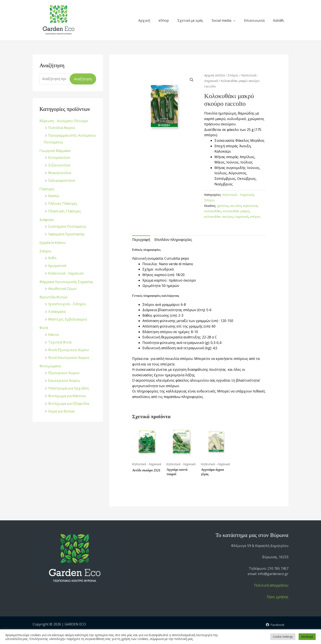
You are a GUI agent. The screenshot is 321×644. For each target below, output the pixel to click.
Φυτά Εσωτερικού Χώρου (69, 358)
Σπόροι (45, 251)
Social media (221, 20)
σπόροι (255, 217)
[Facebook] (274, 625)
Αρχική (144, 20)
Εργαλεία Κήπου (52, 243)
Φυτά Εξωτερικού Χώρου (69, 350)
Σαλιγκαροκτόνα (61, 180)
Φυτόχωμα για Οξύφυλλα (69, 404)
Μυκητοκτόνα (60, 173)
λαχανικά (241, 217)
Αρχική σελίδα (215, 75)
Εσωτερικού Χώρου (64, 381)
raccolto (236, 206)
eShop (164, 20)
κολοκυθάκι (213, 211)
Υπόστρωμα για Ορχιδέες (69, 388)
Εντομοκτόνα (59, 157)
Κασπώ (54, 196)
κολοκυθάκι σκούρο (219, 217)
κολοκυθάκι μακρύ (236, 211)
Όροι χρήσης (278, 597)
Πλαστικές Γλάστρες (65, 211)
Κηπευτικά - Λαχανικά (66, 273)
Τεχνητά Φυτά (60, 342)
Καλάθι (279, 20)
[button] (192, 80)
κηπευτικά (250, 206)
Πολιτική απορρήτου (271, 585)
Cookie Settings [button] (283, 637)
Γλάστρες (47, 189)
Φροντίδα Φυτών (53, 297)
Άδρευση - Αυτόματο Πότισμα (64, 121)
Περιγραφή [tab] (141, 240)
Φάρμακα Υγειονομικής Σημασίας (66, 282)
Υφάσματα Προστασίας (66, 234)
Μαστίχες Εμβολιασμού (68, 319)
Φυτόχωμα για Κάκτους (67, 396)
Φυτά (44, 328)
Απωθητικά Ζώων (62, 289)
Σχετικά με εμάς (190, 20)
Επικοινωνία (254, 20)
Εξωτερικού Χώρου (64, 373)
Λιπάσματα (57, 312)
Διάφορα (46, 220)
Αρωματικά (57, 266)
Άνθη (52, 258)
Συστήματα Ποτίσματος (67, 226)
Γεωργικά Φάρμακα (55, 151)
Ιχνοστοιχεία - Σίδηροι (67, 304)
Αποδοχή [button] (307, 637)
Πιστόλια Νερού (61, 128)
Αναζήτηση (83, 79)
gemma (223, 206)
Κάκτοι (54, 335)
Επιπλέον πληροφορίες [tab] (173, 240)
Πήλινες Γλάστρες (63, 203)
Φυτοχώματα (50, 366)
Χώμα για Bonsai (61, 411)
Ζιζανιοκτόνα (59, 165)
